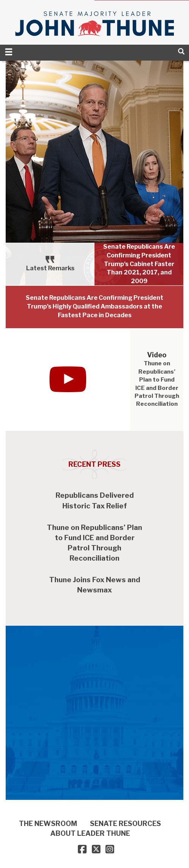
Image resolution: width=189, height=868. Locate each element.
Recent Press (94, 464)
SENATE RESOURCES (125, 824)
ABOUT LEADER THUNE (90, 833)
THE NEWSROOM (48, 824)
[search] (181, 51)
